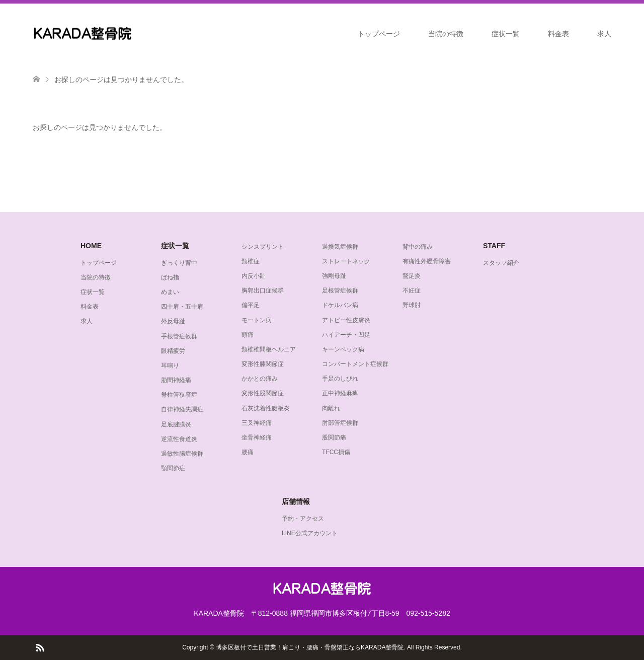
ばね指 (170, 277)
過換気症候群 (340, 247)
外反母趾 (173, 321)
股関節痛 (334, 437)
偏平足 (251, 305)
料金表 (558, 34)
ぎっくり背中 (179, 263)
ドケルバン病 (340, 305)
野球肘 (412, 305)
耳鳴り (170, 365)
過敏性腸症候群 (182, 454)
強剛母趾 (334, 276)
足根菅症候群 (340, 290)
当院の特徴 (446, 34)
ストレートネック (346, 261)
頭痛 (248, 335)
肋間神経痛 (176, 380)
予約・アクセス (303, 519)
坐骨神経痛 (257, 437)
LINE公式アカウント (310, 533)
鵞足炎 (412, 276)
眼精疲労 (173, 351)
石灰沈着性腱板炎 (266, 408)
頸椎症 (251, 261)
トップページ (379, 34)
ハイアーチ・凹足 (346, 335)
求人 (604, 34)
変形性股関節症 (263, 393)
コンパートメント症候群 (355, 364)
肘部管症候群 (340, 423)
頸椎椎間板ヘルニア (269, 349)
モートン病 (257, 320)
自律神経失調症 (182, 409)
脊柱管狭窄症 (179, 395)
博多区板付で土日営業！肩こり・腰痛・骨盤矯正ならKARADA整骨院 (310, 647)
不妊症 (412, 290)
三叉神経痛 (257, 423)
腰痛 (248, 452)
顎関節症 (173, 468)
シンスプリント (263, 247)
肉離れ (331, 408)
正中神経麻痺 (340, 393)
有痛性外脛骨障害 (427, 261)
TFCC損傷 (336, 452)
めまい (170, 292)
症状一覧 (506, 34)
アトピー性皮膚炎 (346, 320)
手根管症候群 (179, 336)
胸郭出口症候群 (263, 290)
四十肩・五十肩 (182, 307)
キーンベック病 (343, 349)
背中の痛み (418, 247)
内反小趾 (254, 276)
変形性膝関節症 (263, 364)
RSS (40, 647)
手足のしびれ (340, 379)
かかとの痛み (260, 379)
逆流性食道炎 (179, 439)
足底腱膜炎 (176, 424)
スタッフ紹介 (501, 263)
